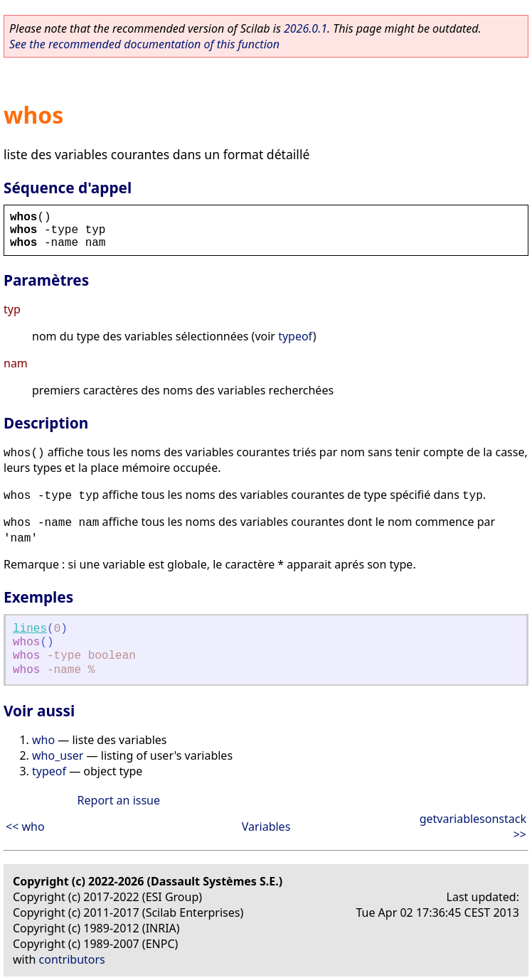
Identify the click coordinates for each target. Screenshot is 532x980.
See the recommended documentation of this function (144, 44)
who (43, 740)
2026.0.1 (305, 28)
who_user (58, 755)
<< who (25, 826)
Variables (266, 826)
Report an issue (119, 800)
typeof (296, 336)
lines (30, 629)
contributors (72, 959)
